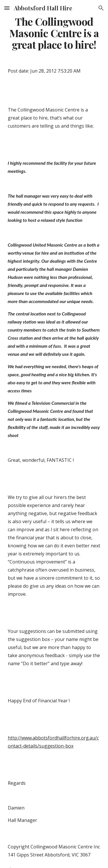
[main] (54, 33)
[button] (7, 8)
